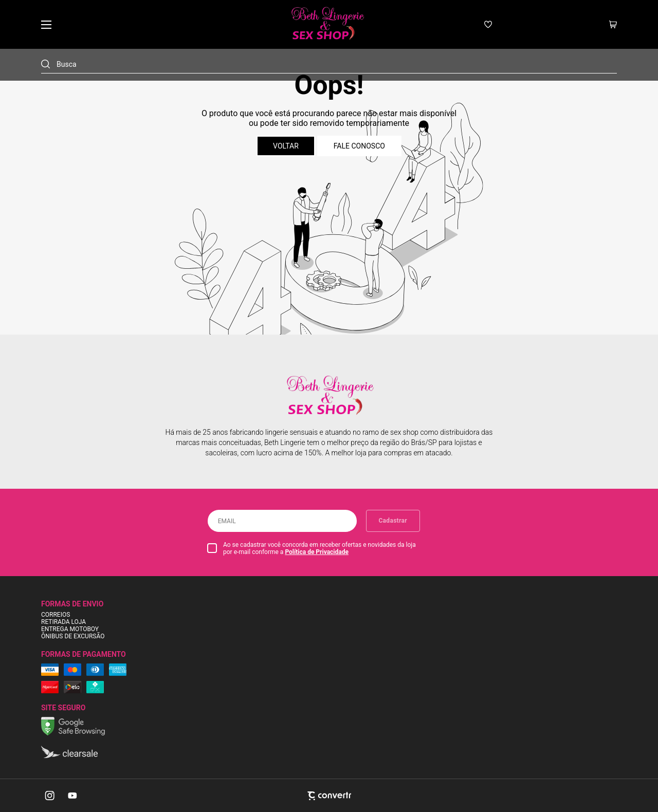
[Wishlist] (488, 24)
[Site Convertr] (329, 796)
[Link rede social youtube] (72, 796)
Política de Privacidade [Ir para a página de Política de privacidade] (317, 552)
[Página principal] (327, 24)
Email (227, 521)
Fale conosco (359, 146)
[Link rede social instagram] (50, 796)
